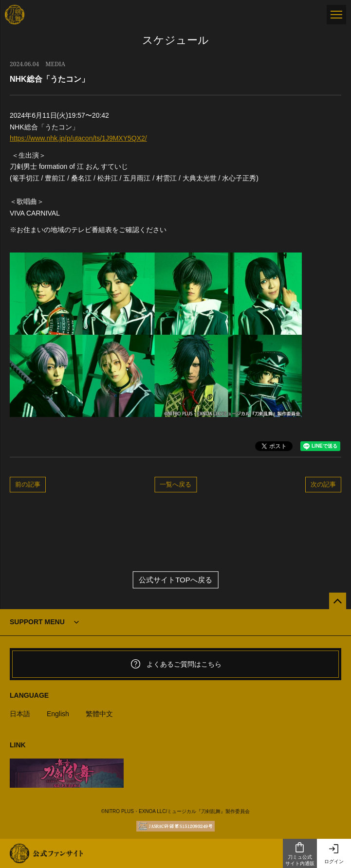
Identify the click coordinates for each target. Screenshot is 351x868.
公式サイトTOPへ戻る (175, 580)
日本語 (20, 714)
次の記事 (323, 484)
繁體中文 (99, 714)
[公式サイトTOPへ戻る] (338, 601)
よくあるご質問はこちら (176, 664)
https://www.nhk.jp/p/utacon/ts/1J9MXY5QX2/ (78, 138)
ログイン (334, 854)
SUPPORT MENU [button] (37, 622)
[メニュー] (336, 15)
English (58, 714)
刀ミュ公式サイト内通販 (300, 854)
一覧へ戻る (175, 484)
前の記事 (28, 484)
